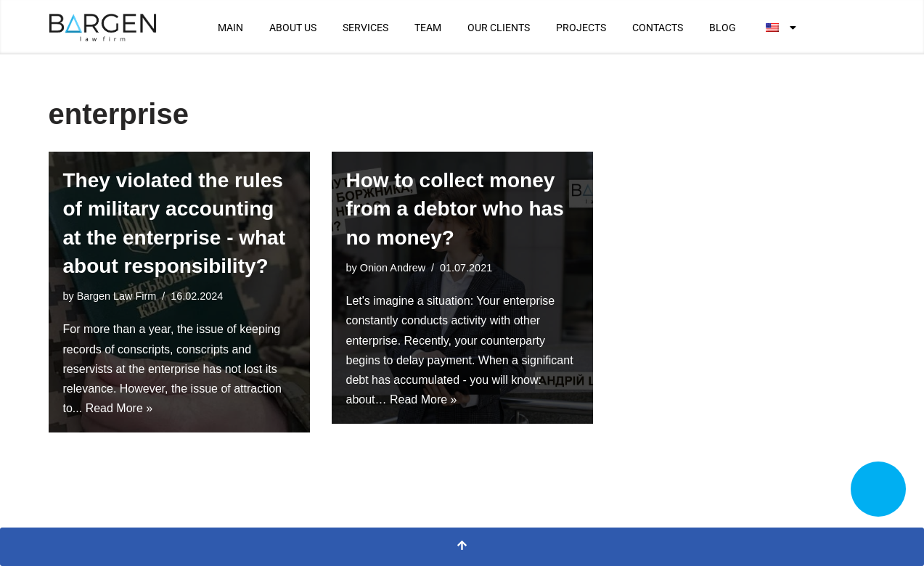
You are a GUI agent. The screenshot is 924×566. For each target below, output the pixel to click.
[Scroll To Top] (462, 547)
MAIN (230, 28)
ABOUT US (293, 28)
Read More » (119, 408)
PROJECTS (581, 28)
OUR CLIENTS (499, 28)
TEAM (428, 28)
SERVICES (365, 28)
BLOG (723, 28)
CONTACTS (658, 28)
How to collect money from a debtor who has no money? (455, 209)
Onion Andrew (393, 268)
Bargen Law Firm (117, 296)
